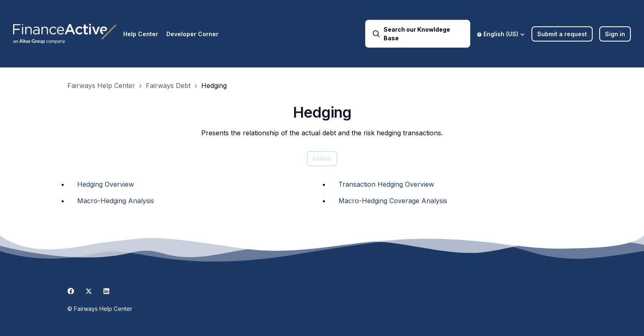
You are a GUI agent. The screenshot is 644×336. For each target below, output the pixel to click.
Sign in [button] (615, 34)
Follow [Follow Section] (322, 159)
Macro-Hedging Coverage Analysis (393, 201)
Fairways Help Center (101, 86)
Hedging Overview (106, 184)
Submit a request (562, 34)
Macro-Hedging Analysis (116, 201)
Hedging (214, 86)
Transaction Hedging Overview (386, 184)
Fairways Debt (168, 86)
